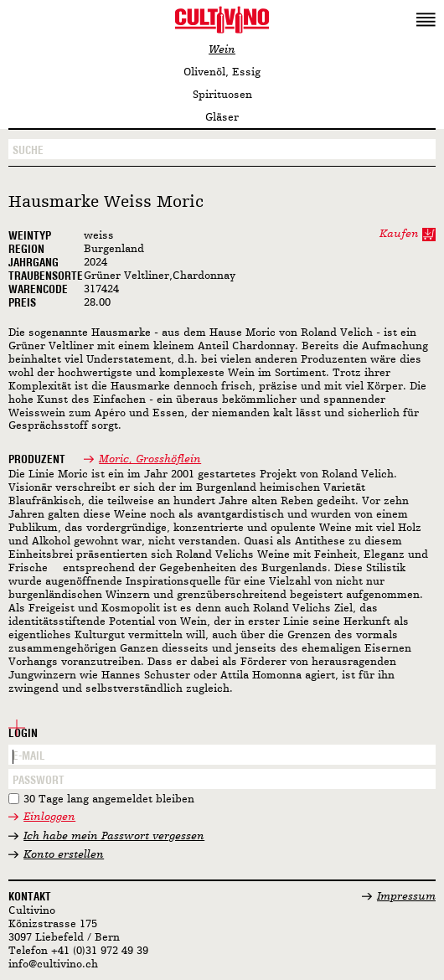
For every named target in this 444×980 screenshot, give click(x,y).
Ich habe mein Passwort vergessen (114, 836)
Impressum (406, 897)
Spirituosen (222, 95)
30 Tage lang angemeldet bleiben (109, 799)
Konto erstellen (64, 855)
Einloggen (49, 817)
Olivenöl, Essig (222, 72)
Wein (222, 50)
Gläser (222, 118)
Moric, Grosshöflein (150, 459)
